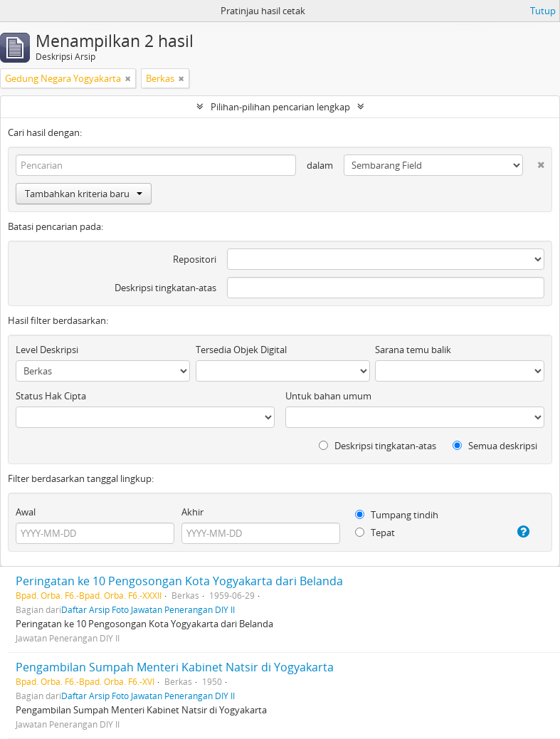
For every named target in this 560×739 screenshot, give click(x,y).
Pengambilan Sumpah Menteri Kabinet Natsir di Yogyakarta (175, 667)
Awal (26, 512)
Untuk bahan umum (328, 396)
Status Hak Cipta (51, 396)
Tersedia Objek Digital (241, 350)
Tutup (543, 11)
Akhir (192, 512)
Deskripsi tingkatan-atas (165, 288)
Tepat (375, 533)
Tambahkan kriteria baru (84, 194)
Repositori (195, 259)
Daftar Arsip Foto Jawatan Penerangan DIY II (148, 609)
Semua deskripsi (495, 446)
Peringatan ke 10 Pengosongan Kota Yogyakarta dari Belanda (179, 581)
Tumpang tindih (397, 515)
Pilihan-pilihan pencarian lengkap (280, 107)
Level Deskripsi (47, 350)
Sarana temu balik (413, 350)
